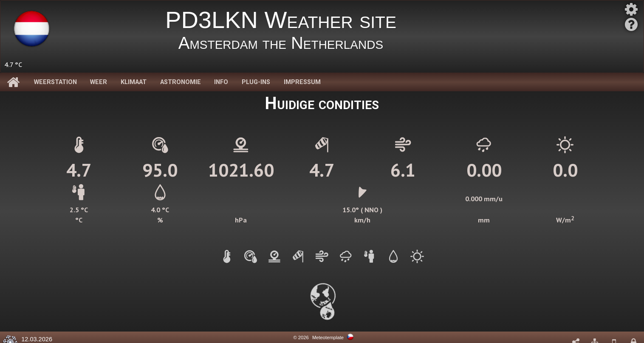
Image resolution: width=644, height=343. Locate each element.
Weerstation (55, 82)
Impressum (302, 82)
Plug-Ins (256, 82)
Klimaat (134, 82)
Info (221, 82)
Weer (99, 82)
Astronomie (181, 82)
